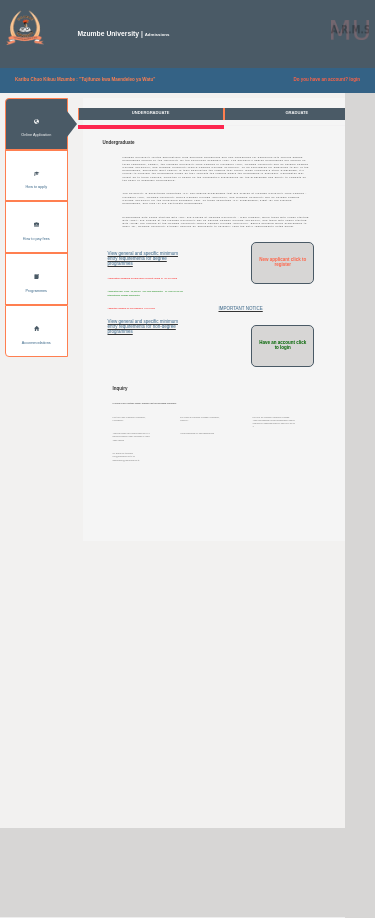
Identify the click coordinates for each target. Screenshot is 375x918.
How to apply (36, 181)
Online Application (36, 129)
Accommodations (36, 336)
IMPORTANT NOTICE (240, 379)
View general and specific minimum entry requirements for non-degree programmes (143, 415)
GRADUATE (296, 112)
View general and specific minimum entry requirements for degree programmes (143, 327)
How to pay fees (36, 232)
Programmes (36, 284)
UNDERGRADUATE (151, 112)
